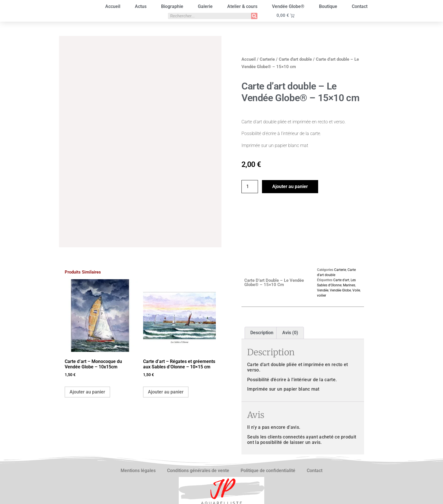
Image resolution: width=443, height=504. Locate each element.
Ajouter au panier (290, 186)
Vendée (323, 256)
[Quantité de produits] (250, 187)
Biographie (172, 6)
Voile (356, 256)
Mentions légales (138, 437)
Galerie (205, 6)
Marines (349, 251)
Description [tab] (262, 299)
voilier (322, 261)
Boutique (328, 6)
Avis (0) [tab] (290, 299)
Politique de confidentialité (268, 437)
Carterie (267, 59)
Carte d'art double (295, 59)
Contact (360, 6)
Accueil (113, 6)
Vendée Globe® (288, 6)
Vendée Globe (340, 256)
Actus (141, 6)
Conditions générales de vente (198, 437)
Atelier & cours (242, 6)
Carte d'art (341, 246)
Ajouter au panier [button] (87, 358)
